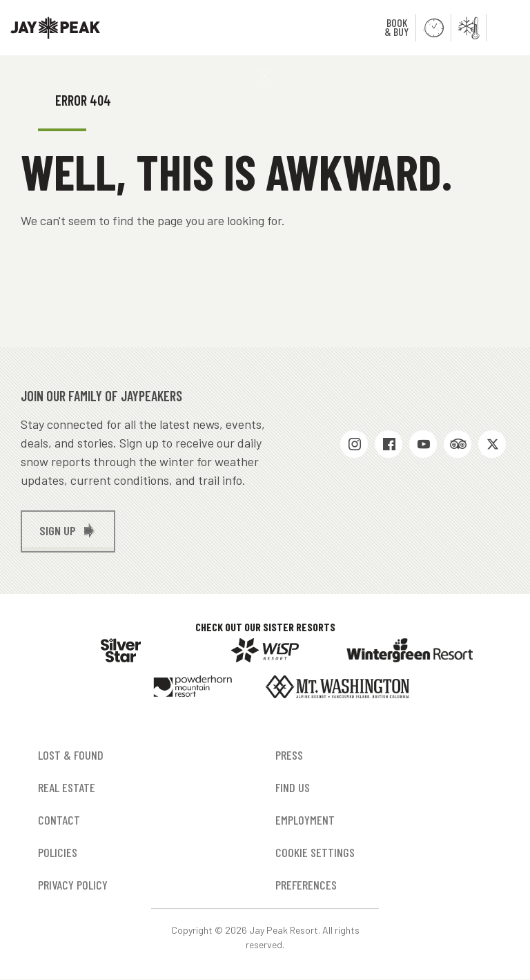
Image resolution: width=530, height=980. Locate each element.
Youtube (423, 444)
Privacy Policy (73, 885)
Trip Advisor (458, 444)
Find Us (293, 787)
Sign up (58, 530)
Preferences (306, 885)
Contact (59, 820)
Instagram (354, 444)
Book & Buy (396, 27)
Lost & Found (71, 755)
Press (289, 755)
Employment (305, 820)
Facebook (389, 444)
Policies (58, 852)
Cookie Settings (315, 852)
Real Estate (67, 787)
